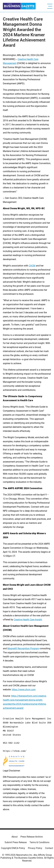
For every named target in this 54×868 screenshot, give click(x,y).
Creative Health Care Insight (28, 620)
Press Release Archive (32, 837)
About (15, 837)
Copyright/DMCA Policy (13, 848)
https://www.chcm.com (24, 690)
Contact (49, 848)
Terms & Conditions (39, 842)
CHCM (32, 266)
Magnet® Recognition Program (23, 648)
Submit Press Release (16, 842)
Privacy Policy (35, 848)
